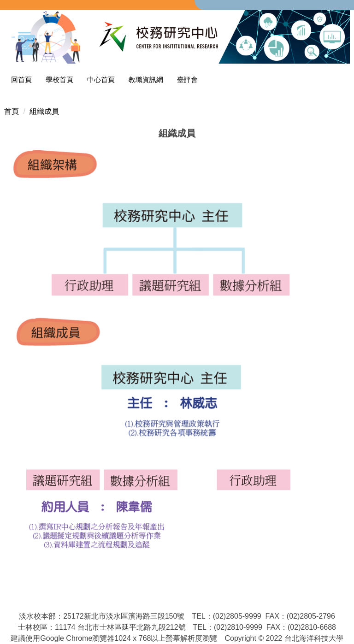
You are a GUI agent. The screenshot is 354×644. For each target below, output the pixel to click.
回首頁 (21, 80)
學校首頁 (59, 80)
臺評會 (187, 80)
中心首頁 (101, 80)
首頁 (12, 111)
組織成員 (44, 111)
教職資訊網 (146, 80)
